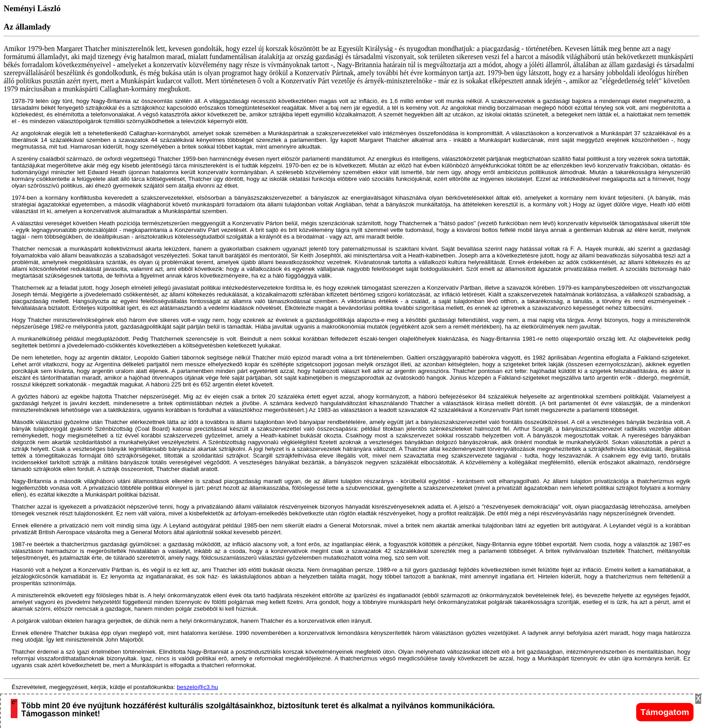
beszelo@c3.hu (197, 687)
